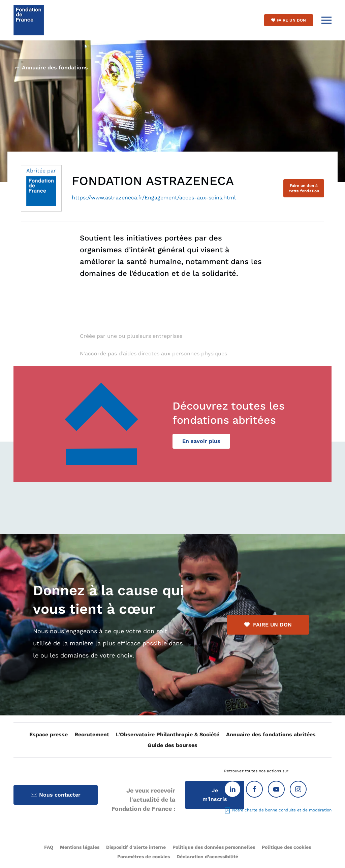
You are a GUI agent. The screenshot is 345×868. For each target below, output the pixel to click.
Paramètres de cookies (144, 857)
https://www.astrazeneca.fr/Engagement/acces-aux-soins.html (154, 198)
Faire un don (289, 20)
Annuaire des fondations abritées (271, 734)
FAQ (49, 847)
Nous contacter (56, 795)
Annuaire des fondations (51, 68)
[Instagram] (298, 789)
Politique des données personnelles (214, 847)
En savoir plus (201, 441)
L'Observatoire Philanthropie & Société (168, 734)
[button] (326, 20)
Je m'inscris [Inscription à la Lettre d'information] (215, 795)
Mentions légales (80, 847)
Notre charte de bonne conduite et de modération (278, 810)
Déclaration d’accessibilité (207, 857)
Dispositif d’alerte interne (136, 847)
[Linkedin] (232, 789)
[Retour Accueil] (29, 20)
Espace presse (49, 734)
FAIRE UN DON (268, 625)
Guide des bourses (172, 745)
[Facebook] (254, 789)
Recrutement (92, 734)
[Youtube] (276, 789)
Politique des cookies (286, 847)
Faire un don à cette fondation (304, 188)
